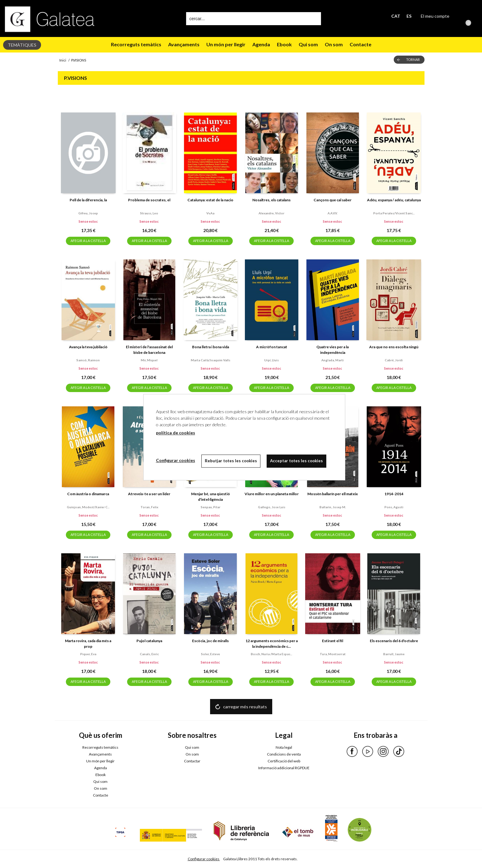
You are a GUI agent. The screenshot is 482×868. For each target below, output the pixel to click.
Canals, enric (149, 654)
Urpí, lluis (271, 360)
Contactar (192, 761)
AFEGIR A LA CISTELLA (88, 241)
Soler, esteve (211, 654)
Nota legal (284, 747)
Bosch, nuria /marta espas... (271, 654)
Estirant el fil (333, 641)
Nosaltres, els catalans (271, 200)
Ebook (284, 44)
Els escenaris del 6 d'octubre (394, 641)
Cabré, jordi (394, 360)
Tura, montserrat (333, 654)
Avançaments (184, 44)
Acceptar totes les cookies (296, 461)
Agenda (261, 44)
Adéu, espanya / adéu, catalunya (394, 200)
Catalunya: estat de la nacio (210, 200)
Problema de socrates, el (149, 200)
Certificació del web (284, 761)
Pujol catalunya (149, 641)
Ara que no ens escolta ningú (394, 347)
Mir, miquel (149, 360)
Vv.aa (210, 213)
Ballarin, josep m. (333, 507)
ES (409, 16)
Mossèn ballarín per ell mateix (333, 494)
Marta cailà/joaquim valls (211, 360)
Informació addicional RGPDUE (284, 768)
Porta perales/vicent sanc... (394, 213)
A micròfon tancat (272, 347)
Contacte (360, 44)
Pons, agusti (394, 507)
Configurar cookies (204, 859)
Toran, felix (149, 507)
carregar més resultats (245, 707)
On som (334, 44)
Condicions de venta (284, 754)
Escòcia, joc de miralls (210, 641)
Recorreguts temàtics (136, 44)
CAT (396, 16)
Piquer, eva (88, 654)
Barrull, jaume (394, 654)
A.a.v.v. (333, 213)
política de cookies (176, 433)
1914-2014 (394, 494)
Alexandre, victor (271, 213)
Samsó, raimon (88, 360)
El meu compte (435, 16)
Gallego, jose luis (272, 507)
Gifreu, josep (88, 213)
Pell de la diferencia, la (88, 200)
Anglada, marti (333, 360)
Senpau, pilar (211, 507)
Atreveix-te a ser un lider (149, 494)
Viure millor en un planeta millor (272, 494)
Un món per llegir (226, 44)
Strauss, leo (149, 213)
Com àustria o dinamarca (88, 494)
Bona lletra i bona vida (211, 347)
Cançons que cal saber (333, 200)
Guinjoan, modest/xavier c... (88, 507)
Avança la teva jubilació (88, 347)
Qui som (308, 44)
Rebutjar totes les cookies (231, 461)
